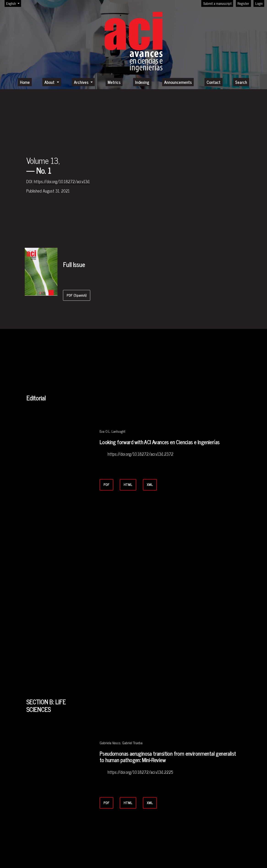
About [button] (50, 82)
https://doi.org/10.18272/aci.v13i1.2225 (140, 772)
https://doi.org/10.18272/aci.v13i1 (62, 182)
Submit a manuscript (217, 3)
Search (241, 82)
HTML (128, 484)
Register (243, 3)
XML (150, 484)
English (14, 3)
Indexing (142, 82)
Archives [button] (82, 82)
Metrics (114, 82)
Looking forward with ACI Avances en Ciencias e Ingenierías (159, 442)
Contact (214, 82)
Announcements (178, 82)
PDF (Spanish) (77, 295)
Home (25, 82)
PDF (106, 484)
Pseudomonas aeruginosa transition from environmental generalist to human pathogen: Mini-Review (168, 757)
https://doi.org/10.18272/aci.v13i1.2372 (140, 454)
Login (259, 3)
